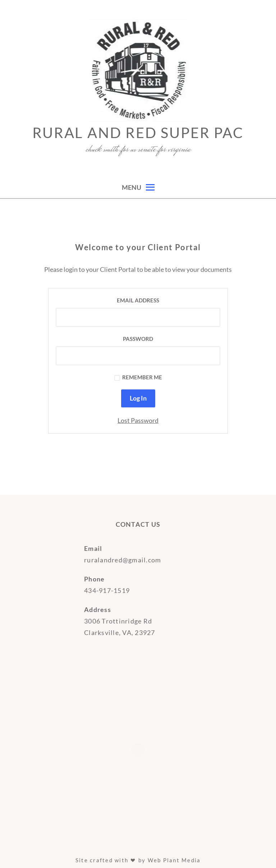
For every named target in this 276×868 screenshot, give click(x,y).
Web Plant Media (174, 860)
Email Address (138, 300)
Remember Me (138, 377)
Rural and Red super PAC (138, 133)
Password (138, 339)
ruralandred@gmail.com (123, 560)
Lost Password (138, 420)
